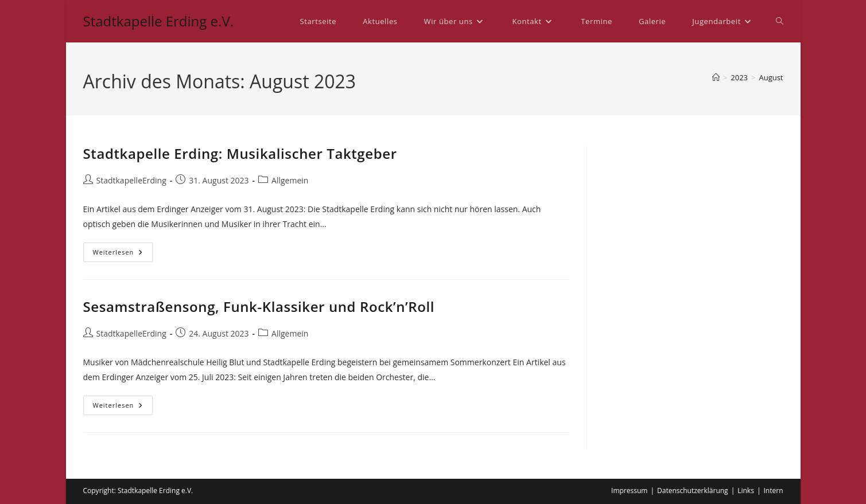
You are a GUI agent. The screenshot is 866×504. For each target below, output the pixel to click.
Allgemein (290, 180)
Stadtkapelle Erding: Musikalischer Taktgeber (240, 153)
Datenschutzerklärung (693, 491)
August (771, 77)
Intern (774, 491)
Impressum (629, 491)
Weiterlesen (123, 254)
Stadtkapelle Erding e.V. (159, 21)
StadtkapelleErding (131, 180)
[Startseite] (716, 77)
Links (746, 491)
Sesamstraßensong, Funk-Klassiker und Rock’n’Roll (259, 306)
